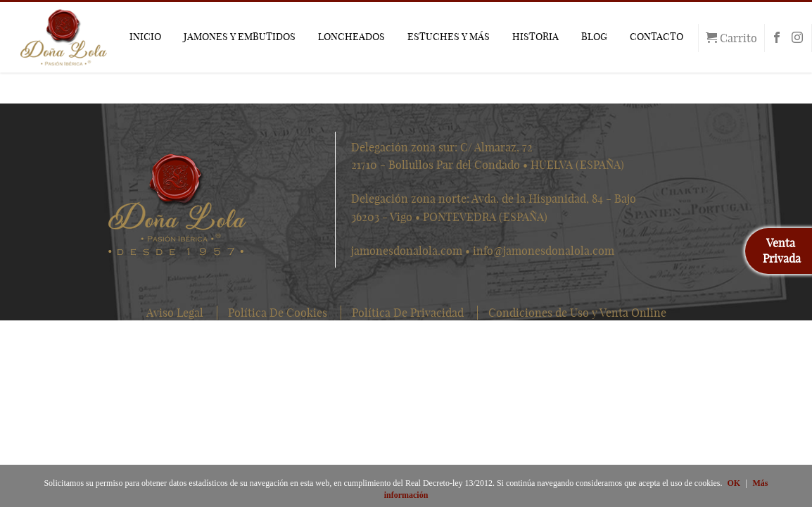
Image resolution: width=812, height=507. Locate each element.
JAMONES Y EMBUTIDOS (240, 37)
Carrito (731, 38)
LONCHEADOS (351, 37)
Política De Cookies (278, 313)
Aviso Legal (175, 313)
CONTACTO (656, 37)
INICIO (145, 37)
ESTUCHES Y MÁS (449, 37)
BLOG (594, 37)
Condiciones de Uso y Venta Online (577, 313)
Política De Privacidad (408, 313)
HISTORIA (535, 37)
